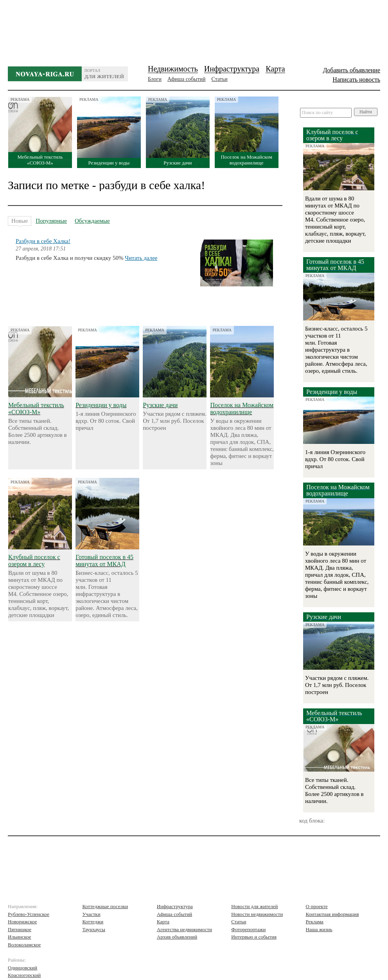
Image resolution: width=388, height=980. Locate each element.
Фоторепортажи (248, 929)
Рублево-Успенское (29, 914)
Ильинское (20, 937)
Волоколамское (24, 945)
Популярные (51, 221)
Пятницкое (20, 929)
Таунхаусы (94, 929)
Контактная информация (332, 914)
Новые (20, 222)
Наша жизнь (319, 929)
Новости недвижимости (257, 914)
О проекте (317, 906)
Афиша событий (186, 79)
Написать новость (356, 80)
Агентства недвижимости (184, 929)
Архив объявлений (177, 937)
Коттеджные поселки (105, 906)
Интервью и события (254, 937)
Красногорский (24, 975)
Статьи (220, 79)
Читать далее (141, 258)
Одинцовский (22, 968)
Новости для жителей (254, 906)
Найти (366, 112)
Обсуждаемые (92, 221)
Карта (275, 69)
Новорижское (22, 922)
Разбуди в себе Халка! (43, 241)
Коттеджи (93, 922)
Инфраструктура (232, 69)
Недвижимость (173, 69)
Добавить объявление (351, 70)
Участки (91, 914)
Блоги (155, 79)
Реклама (315, 922)
